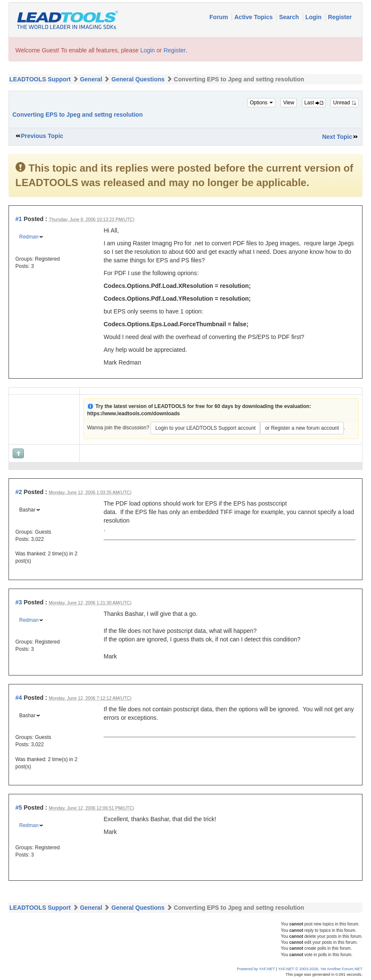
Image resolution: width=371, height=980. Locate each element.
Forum (219, 17)
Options (262, 103)
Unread (345, 103)
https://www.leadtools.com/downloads (133, 414)
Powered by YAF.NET (256, 969)
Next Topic (337, 137)
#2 (19, 492)
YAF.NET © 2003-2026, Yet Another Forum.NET (320, 969)
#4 (19, 698)
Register (340, 17)
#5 (19, 808)
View (289, 103)
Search (290, 17)
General (91, 79)
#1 (19, 219)
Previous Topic (42, 136)
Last (314, 103)
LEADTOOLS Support (40, 79)
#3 (19, 602)
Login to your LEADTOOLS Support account (205, 428)
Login (314, 17)
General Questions (138, 79)
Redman (29, 237)
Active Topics (254, 17)
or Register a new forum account (302, 428)
